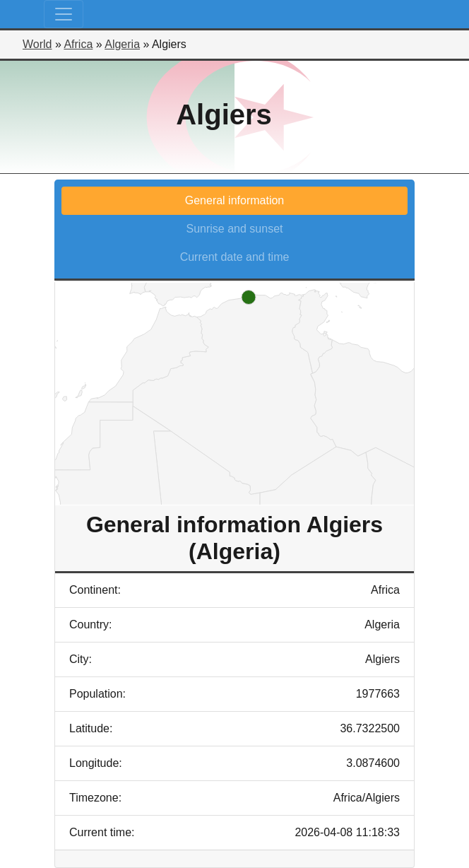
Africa (78, 44)
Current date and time (235, 257)
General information (235, 200)
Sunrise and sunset (235, 229)
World (37, 44)
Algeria (122, 44)
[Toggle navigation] (64, 14)
